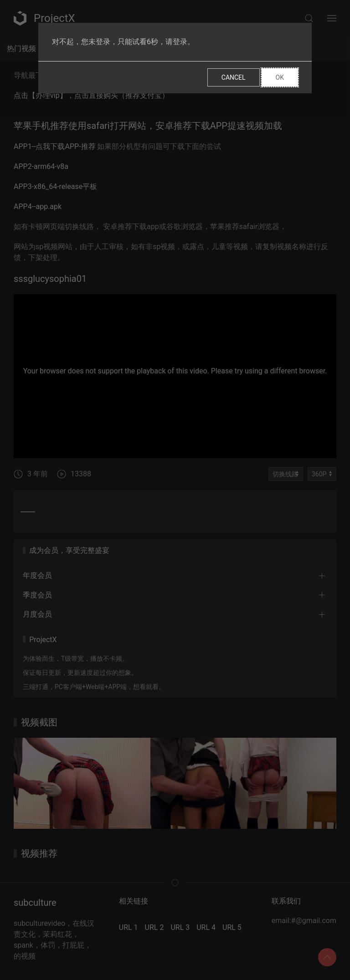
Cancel (234, 77)
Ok (280, 77)
